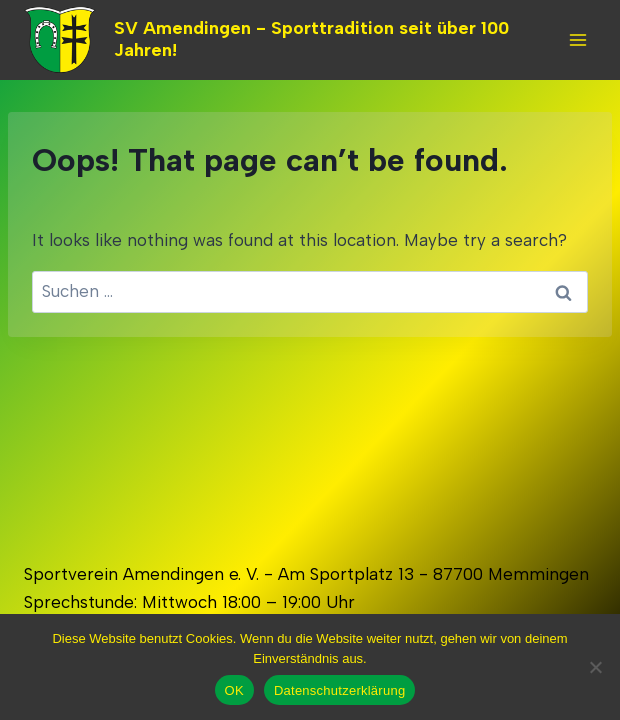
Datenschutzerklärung (339, 690)
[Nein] (595, 667)
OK (234, 690)
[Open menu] (577, 39)
